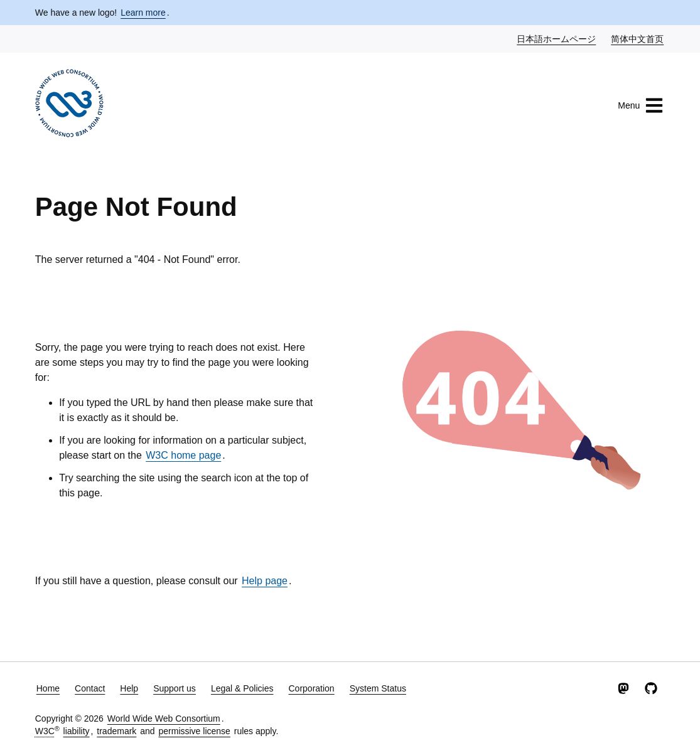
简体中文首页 (638, 38)
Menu (641, 105)
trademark (116, 731)
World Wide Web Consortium (164, 718)
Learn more (143, 13)
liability (77, 731)
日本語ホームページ (557, 38)
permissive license (194, 731)
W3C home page (183, 455)
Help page (265, 581)
